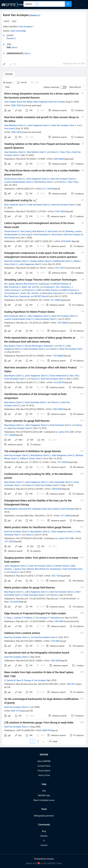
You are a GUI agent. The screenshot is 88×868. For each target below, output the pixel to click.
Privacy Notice (44, 771)
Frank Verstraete (35, 205)
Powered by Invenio (44, 859)
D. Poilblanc (27, 618)
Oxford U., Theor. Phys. (61, 152)
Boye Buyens (10, 346)
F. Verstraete (54, 618)
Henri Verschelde (18, 31)
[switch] (64, 87)
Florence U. (16, 290)
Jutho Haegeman (35, 125)
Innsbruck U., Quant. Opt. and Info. (25, 287)
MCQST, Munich (61, 284)
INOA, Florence (52, 290)
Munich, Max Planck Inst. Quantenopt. (33, 284)
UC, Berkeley (68, 231)
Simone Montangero (34, 346)
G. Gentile (9, 680)
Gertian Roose (11, 179)
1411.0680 (65, 516)
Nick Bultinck (33, 152)
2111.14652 (48, 189)
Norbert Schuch (62, 566)
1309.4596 (59, 621)
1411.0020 (9, 542)
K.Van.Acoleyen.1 (26, 27)
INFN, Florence (69, 290)
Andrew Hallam (37, 261)
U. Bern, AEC (73, 376)
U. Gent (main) (24, 231)
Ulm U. (61, 346)
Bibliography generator (44, 816)
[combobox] (51, 4)
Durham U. (35, 15)
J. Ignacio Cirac (19, 569)
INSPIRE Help (44, 796)
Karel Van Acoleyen (57, 102)
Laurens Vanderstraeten (15, 182)
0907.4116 (16, 711)
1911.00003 (56, 300)
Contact (44, 845)
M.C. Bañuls (10, 284)
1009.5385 (55, 661)
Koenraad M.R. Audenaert (30, 509)
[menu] (80, 5)
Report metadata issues (44, 800)
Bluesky (44, 836)
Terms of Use (44, 775)
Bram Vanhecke (11, 205)
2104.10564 (60, 211)
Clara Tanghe (10, 102)
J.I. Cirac (70, 293)
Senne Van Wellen (25, 102)
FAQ (44, 791)
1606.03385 (58, 409)
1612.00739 (59, 382)
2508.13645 (16, 132)
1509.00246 (56, 489)
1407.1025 (56, 576)
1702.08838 (58, 356)
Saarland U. (49, 346)
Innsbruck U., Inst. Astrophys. (57, 287)
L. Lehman (16, 618)
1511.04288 (10, 435)
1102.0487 (55, 641)
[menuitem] (82, 5)
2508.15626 (16, 105)
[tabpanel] (44, 411)
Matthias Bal (59, 261)
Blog (44, 831)
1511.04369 (62, 462)
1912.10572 (60, 268)
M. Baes (17, 680)
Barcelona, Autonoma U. (54, 293)
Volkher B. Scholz (27, 459)
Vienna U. (54, 349)
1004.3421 (71, 684)
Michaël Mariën (11, 509)
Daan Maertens (11, 125)
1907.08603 (62, 323)
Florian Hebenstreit (58, 376)
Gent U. (15, 47)
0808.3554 (47, 730)
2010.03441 (66, 241)
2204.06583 (59, 159)
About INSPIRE (44, 761)
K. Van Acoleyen (40, 618)
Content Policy (44, 766)
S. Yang (8, 618)
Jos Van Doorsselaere (40, 637)
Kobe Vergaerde (41, 102)
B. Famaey (26, 680)
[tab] (10, 74)
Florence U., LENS (33, 290)
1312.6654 (14, 602)
